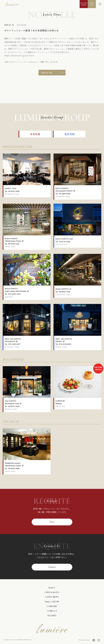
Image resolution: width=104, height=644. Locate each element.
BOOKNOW (92, 4)
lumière (52, 588)
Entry (52, 522)
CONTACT (52, 611)
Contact (52, 567)
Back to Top (47, 73)
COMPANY (52, 606)
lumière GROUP (52, 602)
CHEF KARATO (52, 592)
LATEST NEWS (52, 597)
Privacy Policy (84, 640)
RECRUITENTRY (84, 4)
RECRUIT (52, 616)
